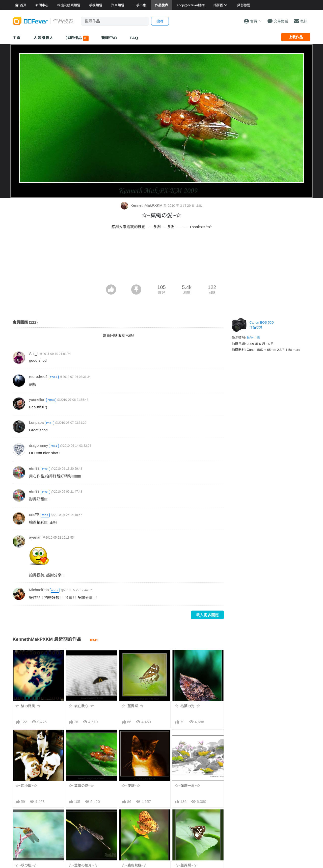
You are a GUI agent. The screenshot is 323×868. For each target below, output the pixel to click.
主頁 (17, 38)
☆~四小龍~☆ (26, 786)
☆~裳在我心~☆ (81, 706)
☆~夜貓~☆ (131, 786)
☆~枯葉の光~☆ (187, 706)
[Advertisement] (161, 271)
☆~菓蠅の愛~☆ (81, 786)
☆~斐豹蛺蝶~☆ (134, 819)
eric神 (34, 515)
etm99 (34, 468)
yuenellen (37, 399)
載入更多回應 (207, 615)
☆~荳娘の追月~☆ (83, 865)
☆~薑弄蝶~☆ (132, 706)
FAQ (134, 38)
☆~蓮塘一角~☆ (187, 786)
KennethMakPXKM (142, 205)
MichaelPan (39, 590)
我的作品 (77, 38)
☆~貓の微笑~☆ (28, 706)
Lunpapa (36, 422)
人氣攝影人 (43, 38)
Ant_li (34, 353)
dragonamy (38, 445)
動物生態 (253, 338)
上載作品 (296, 37)
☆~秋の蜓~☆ (26, 865)
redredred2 (38, 376)
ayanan (35, 537)
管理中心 (109, 38)
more (94, 640)
